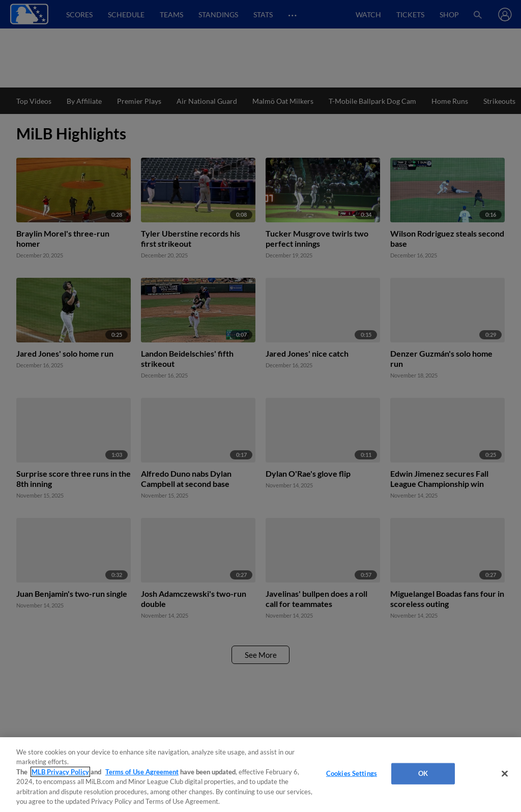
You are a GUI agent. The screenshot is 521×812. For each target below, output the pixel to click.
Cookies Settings (352, 773)
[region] (260, 775)
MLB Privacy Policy (60, 772)
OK (423, 773)
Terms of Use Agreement (142, 772)
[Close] (505, 774)
